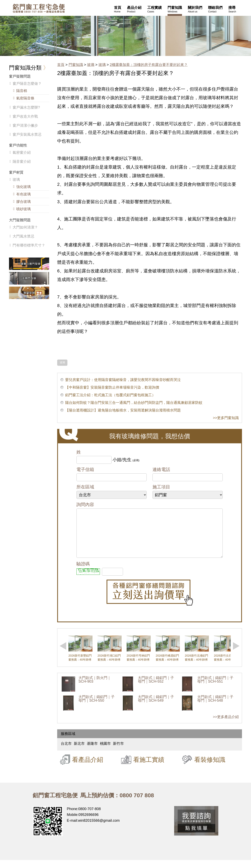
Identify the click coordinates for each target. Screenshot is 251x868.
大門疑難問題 (20, 220)
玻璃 (91, 65)
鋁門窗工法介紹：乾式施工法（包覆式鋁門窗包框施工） (110, 395)
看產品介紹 (88, 768)
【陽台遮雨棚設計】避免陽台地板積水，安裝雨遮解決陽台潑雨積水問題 (123, 410)
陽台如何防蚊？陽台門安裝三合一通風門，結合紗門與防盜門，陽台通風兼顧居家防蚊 (134, 403)
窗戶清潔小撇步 (25, 125)
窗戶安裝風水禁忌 (27, 134)
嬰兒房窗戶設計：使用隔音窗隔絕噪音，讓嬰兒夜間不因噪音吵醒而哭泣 (123, 380)
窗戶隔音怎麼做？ (27, 84)
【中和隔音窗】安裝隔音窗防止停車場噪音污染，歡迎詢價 (112, 387)
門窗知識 (76, 65)
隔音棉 (22, 91)
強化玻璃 (23, 187)
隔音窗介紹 (22, 162)
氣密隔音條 (25, 98)
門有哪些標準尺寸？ (29, 245)
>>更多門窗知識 (226, 418)
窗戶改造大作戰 (25, 116)
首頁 (61, 65)
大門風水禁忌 (23, 236)
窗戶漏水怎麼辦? (26, 107)
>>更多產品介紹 (226, 725)
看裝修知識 (210, 768)
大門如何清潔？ (25, 227)
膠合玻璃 (23, 202)
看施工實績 (149, 768)
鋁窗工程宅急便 (39, 8)
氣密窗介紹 (22, 153)
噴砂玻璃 (23, 209)
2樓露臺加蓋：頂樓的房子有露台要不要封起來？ (149, 65)
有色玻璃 (23, 194)
